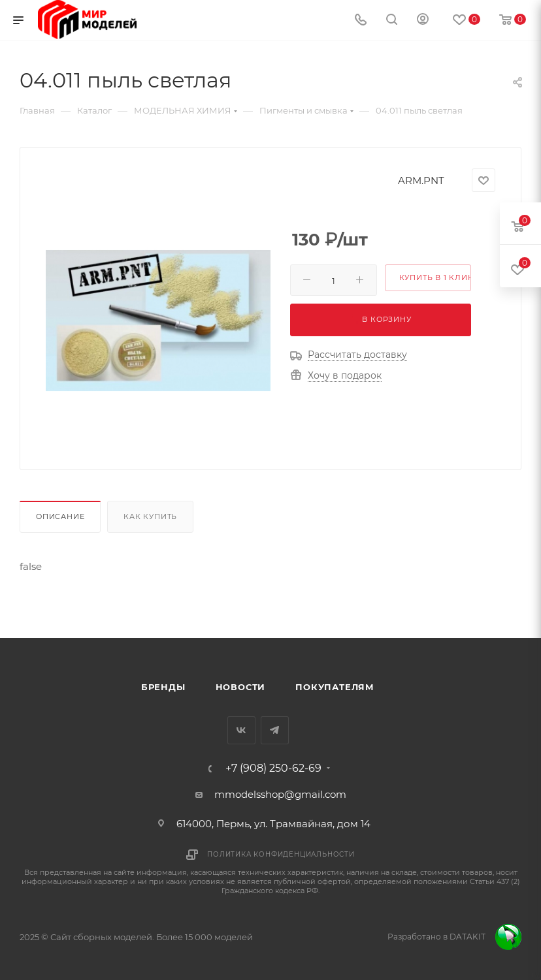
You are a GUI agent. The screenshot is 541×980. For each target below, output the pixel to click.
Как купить (150, 516)
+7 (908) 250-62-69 (273, 768)
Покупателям (335, 687)
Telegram (275, 730)
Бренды (163, 687)
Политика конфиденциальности (281, 854)
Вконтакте (241, 730)
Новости (241, 687)
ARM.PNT (421, 181)
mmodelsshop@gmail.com (280, 794)
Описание (60, 516)
